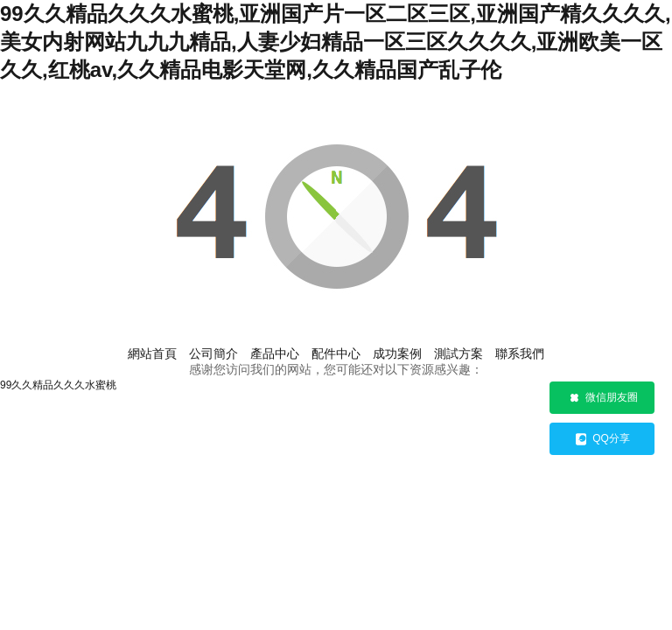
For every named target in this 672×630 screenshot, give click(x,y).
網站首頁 (152, 353)
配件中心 (336, 353)
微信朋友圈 (602, 398)
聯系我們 (520, 353)
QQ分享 (602, 439)
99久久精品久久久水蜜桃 (58, 385)
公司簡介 (213, 353)
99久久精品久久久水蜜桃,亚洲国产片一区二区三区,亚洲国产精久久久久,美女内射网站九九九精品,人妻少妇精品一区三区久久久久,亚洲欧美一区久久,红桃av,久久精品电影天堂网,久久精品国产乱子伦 (336, 42)
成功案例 (397, 353)
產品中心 (275, 353)
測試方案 (458, 353)
